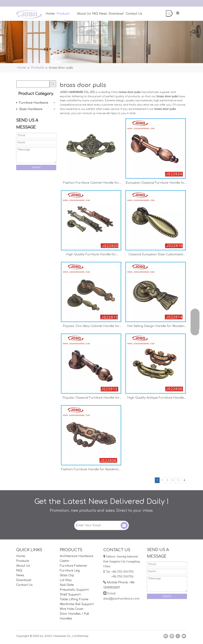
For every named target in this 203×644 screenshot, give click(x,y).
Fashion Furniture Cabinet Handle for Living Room (91, 183)
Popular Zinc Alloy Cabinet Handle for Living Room (91, 327)
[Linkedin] (172, 636)
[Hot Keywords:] (169, 13)
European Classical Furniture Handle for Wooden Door (155, 183)
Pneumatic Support (74, 590)
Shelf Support (70, 595)
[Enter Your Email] (97, 525)
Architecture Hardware (77, 556)
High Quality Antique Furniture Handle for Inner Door (156, 398)
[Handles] (101, 42)
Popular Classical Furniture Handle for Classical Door (91, 398)
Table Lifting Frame (74, 599)
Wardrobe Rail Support (77, 604)
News (20, 575)
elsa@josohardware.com (121, 599)
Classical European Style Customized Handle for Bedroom (156, 255)
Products (23, 561)
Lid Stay (66, 580)
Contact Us (24, 585)
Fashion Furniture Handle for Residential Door (91, 470)
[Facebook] (166, 636)
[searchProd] (33, 84)
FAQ (19, 571)
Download (24, 580)
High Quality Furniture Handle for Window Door (91, 255)
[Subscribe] (124, 525)
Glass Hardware (31, 109)
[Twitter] (178, 636)
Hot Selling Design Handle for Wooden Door (156, 327)
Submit (36, 167)
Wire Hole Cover (72, 609)
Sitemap (83, 636)
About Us (23, 566)
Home (21, 556)
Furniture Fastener (74, 566)
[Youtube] (184, 636)
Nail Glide (67, 585)
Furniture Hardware (34, 103)
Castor (65, 561)
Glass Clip (67, 575)
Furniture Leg (70, 571)
